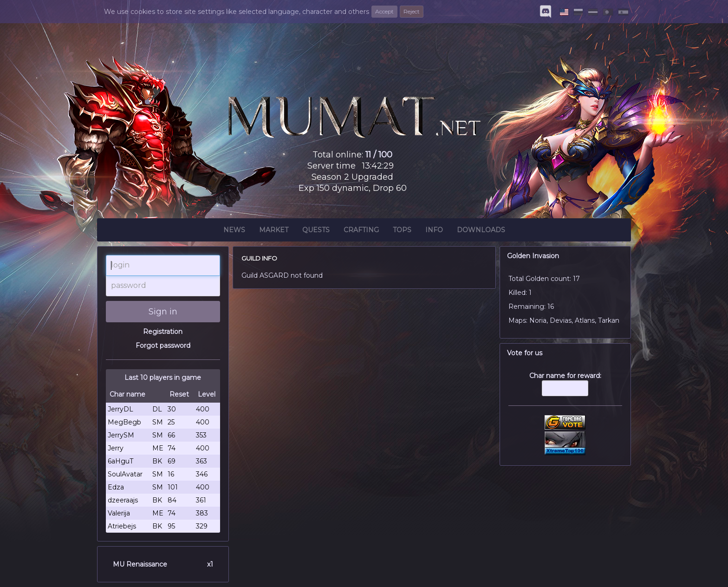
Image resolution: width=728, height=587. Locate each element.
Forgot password (163, 346)
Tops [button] (402, 231)
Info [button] (434, 231)
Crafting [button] (361, 231)
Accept (384, 11)
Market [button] (274, 231)
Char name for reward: (565, 389)
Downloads (481, 231)
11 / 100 (379, 155)
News (234, 231)
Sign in (163, 312)
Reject (412, 11)
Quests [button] (316, 231)
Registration (163, 332)
